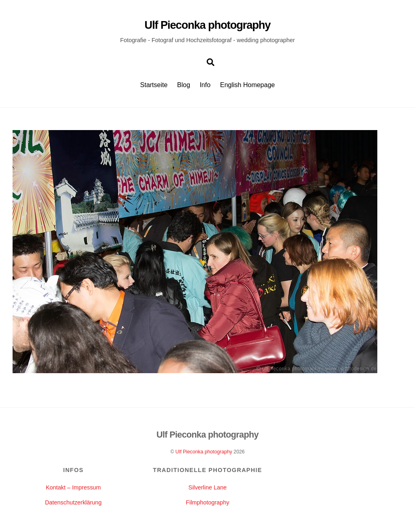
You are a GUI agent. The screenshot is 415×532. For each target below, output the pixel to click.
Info (205, 85)
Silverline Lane (207, 487)
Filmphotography (207, 502)
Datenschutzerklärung (73, 502)
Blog (184, 85)
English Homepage (247, 85)
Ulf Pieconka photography (204, 452)
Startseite (154, 85)
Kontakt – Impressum (73, 487)
